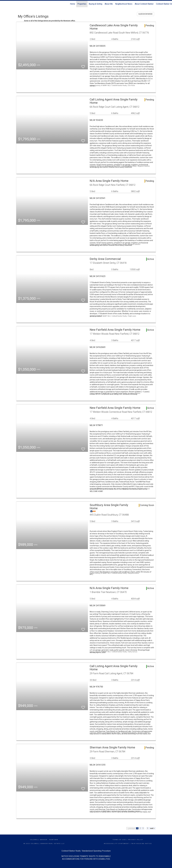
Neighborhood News (124, 4)
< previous (131, 828)
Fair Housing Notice (142, 844)
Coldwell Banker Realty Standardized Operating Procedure (86, 851)
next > (152, 828)
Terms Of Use (119, 840)
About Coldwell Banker (144, 4)
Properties (82, 4)
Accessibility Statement (117, 844)
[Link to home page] (3, 4)
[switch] (83, 66)
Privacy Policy (136, 840)
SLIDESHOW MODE (145, 14)
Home (73, 4)
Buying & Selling (95, 4)
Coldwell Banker (39, 840)
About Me (109, 4)
